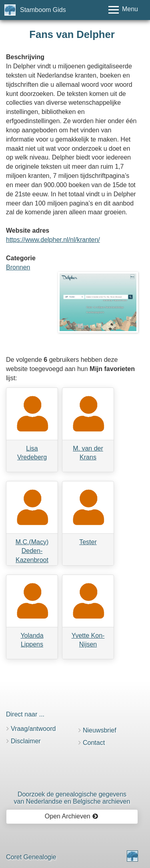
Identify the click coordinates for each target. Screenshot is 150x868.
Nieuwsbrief (100, 730)
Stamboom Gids (43, 10)
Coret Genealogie (31, 857)
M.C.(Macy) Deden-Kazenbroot (32, 551)
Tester (88, 542)
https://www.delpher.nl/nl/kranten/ (53, 240)
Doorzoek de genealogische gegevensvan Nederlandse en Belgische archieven (72, 798)
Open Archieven (71, 816)
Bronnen (18, 267)
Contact (94, 743)
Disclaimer (26, 741)
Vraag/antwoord (33, 729)
